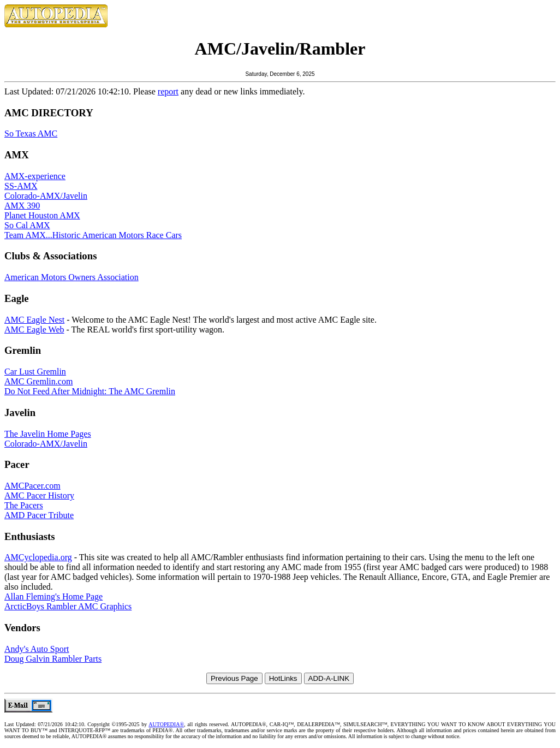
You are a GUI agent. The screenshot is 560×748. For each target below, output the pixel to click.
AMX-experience (35, 176)
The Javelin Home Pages (48, 434)
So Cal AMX (27, 225)
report (168, 91)
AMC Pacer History (39, 495)
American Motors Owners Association (72, 277)
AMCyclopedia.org (38, 557)
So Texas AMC (31, 133)
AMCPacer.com (32, 486)
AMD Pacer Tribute (39, 515)
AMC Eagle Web (34, 330)
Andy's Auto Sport (37, 649)
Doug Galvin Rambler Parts (53, 659)
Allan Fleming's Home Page (53, 596)
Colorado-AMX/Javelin (46, 196)
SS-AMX (21, 186)
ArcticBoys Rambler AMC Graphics (68, 606)
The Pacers (24, 505)
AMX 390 (22, 206)
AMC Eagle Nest (34, 320)
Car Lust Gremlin (35, 372)
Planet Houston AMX (42, 215)
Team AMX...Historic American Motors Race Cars (93, 235)
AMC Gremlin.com (38, 381)
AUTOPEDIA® (166, 724)
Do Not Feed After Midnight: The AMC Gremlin (90, 391)
